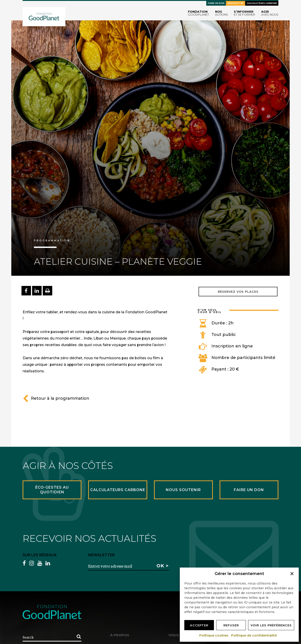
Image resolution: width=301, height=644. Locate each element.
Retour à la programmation (56, 398)
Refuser (231, 625)
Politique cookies (214, 635)
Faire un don (216, 3)
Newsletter (236, 3)
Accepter (199, 625)
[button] (292, 574)
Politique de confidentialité (254, 635)
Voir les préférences (271, 625)
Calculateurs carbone (262, 3)
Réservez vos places (238, 292)
